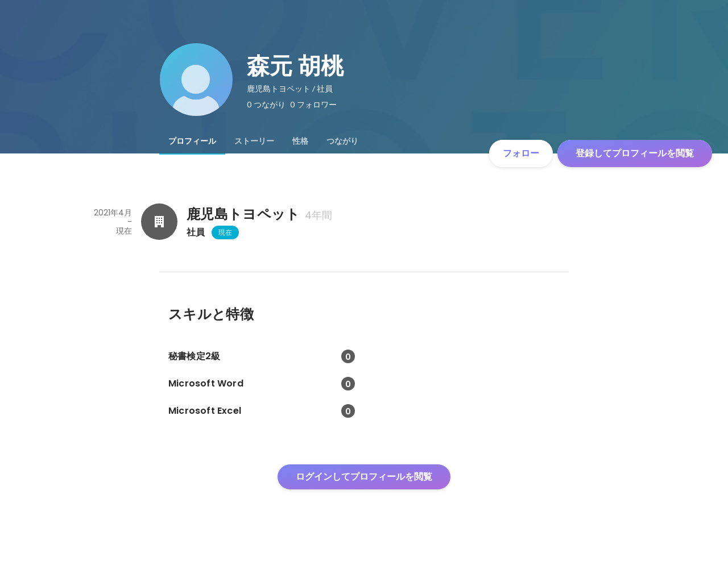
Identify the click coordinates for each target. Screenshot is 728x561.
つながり (342, 141)
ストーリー (254, 141)
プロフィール (192, 141)
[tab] (192, 141)
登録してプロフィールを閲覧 (635, 153)
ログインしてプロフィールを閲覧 (364, 477)
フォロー (521, 153)
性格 (300, 141)
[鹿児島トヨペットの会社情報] (159, 222)
